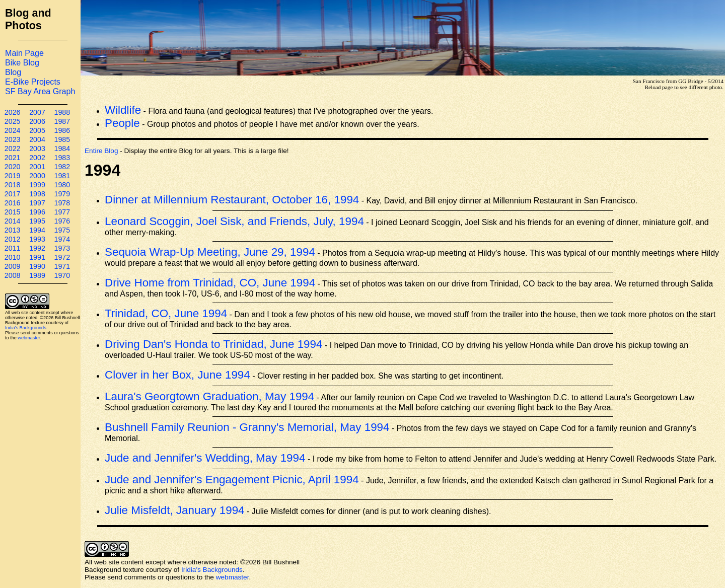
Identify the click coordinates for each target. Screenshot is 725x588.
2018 (13, 185)
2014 (13, 221)
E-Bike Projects (33, 82)
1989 (37, 275)
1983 (62, 158)
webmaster (29, 338)
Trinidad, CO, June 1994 (166, 313)
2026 (13, 112)
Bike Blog (22, 62)
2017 (13, 194)
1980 (62, 185)
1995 (37, 221)
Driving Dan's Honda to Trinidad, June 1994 (213, 344)
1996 (37, 212)
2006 (37, 121)
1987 (62, 121)
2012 (13, 239)
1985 (62, 139)
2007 (37, 112)
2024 (13, 130)
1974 (62, 239)
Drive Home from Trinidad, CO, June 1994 (210, 283)
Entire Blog (101, 151)
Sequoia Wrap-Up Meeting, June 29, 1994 (210, 252)
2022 (13, 149)
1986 (62, 130)
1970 (62, 275)
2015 (13, 212)
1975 (62, 230)
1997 (37, 203)
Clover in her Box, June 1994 (177, 375)
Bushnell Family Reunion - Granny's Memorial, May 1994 (247, 427)
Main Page (24, 53)
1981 (62, 176)
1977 (62, 212)
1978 (62, 203)
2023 (13, 139)
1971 (62, 266)
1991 (37, 257)
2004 (37, 139)
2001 (37, 167)
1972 (62, 257)
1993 (37, 239)
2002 (37, 158)
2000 (37, 176)
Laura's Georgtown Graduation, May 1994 (209, 396)
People (122, 123)
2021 (13, 158)
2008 (13, 275)
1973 (62, 248)
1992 (37, 248)
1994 (37, 230)
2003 (37, 149)
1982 (62, 167)
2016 (13, 203)
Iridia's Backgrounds (26, 328)
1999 (37, 185)
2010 (13, 257)
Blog (13, 72)
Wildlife (123, 110)
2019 (13, 176)
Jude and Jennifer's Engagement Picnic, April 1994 (232, 480)
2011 (13, 248)
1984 (62, 149)
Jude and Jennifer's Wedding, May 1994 (205, 458)
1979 (62, 194)
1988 (62, 112)
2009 (13, 266)
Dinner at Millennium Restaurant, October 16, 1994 (232, 200)
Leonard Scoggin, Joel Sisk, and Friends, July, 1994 (234, 221)
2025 (13, 121)
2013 (13, 230)
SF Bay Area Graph (40, 91)
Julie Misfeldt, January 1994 (175, 510)
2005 (37, 130)
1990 (37, 266)
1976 (62, 221)
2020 (13, 167)
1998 (37, 194)
